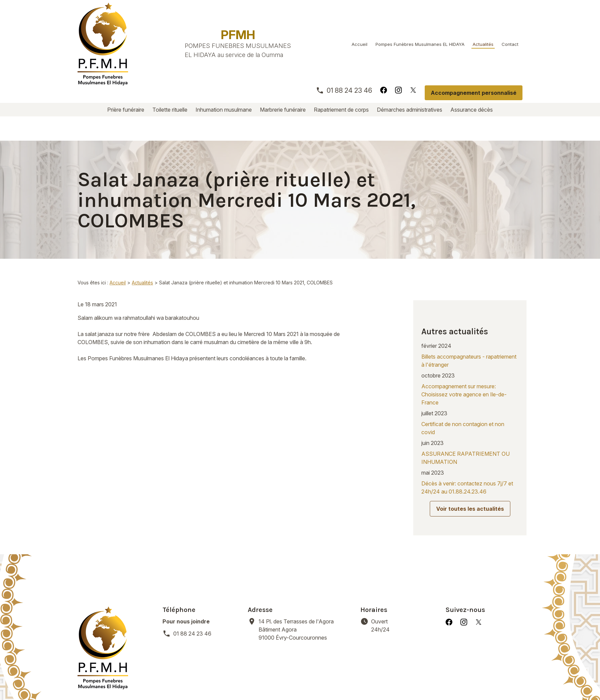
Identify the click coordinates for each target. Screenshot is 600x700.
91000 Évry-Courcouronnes (305, 575)
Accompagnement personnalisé (474, 93)
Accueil (359, 44)
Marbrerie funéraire (283, 110)
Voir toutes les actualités (470, 466)
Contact (510, 44)
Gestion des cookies (310, 680)
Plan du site (361, 680)
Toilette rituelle (170, 110)
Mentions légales (172, 680)
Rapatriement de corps (341, 110)
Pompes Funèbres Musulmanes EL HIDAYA (420, 44)
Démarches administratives (410, 110)
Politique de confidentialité (239, 680)
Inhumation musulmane (224, 110)
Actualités (483, 44)
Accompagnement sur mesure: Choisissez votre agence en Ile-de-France (464, 351)
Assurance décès (472, 110)
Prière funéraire (126, 110)
